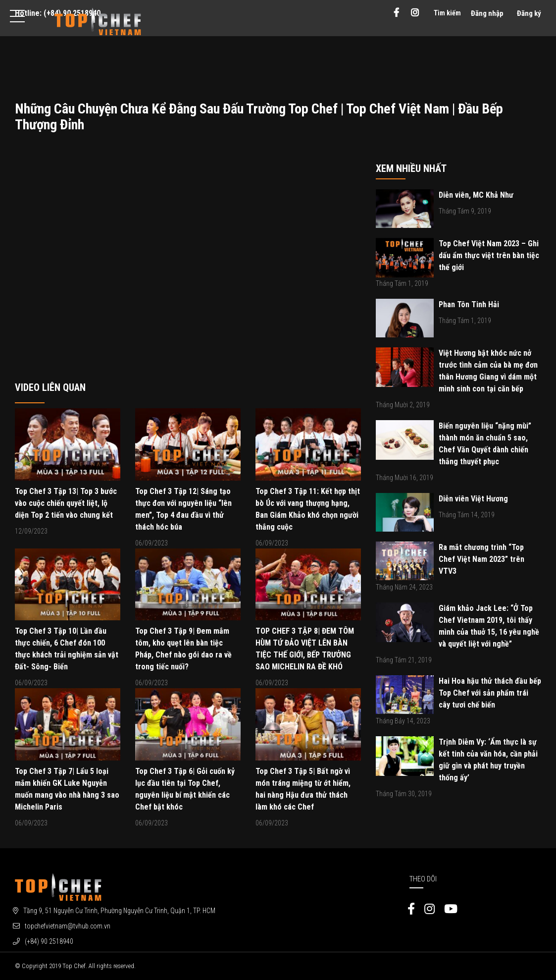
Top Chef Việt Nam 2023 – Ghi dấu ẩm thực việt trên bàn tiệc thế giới (489, 255)
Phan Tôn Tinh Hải (469, 304)
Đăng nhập (487, 13)
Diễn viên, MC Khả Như (476, 195)
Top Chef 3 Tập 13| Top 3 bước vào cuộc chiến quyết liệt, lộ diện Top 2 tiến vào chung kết (66, 503)
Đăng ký (529, 13)
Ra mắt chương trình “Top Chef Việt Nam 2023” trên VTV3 (481, 559)
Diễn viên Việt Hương (473, 499)
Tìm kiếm (447, 13)
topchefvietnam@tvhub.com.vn (68, 926)
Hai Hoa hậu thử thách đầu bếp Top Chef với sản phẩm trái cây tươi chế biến (490, 693)
